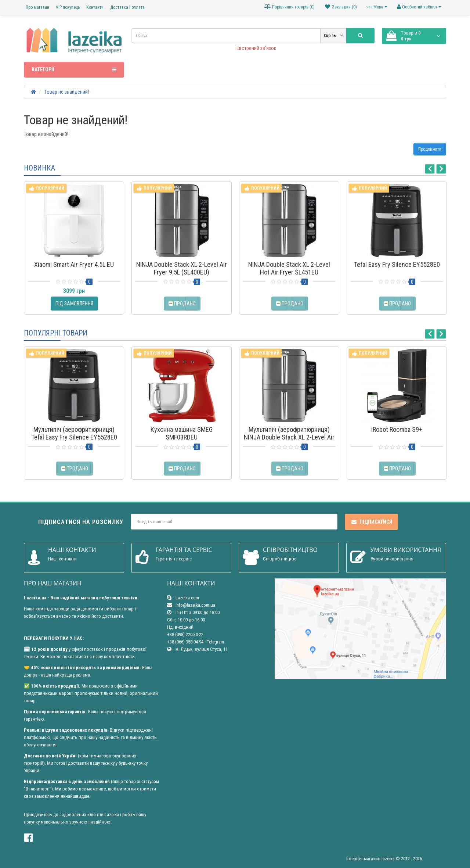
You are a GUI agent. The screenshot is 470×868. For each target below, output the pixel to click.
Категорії (74, 69)
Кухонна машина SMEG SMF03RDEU (182, 433)
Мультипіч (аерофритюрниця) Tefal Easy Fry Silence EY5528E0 (74, 433)
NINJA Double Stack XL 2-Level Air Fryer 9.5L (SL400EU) (182, 268)
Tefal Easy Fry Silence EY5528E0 (397, 264)
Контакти (95, 7)
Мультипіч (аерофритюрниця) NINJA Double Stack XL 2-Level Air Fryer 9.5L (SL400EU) (289, 437)
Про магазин (37, 7)
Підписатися (371, 522)
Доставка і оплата (127, 7)
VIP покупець (68, 7)
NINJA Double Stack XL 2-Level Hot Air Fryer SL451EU (289, 268)
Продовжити (430, 149)
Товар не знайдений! (67, 92)
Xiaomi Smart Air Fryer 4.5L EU (74, 264)
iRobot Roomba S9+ (397, 429)
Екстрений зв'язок (256, 48)
